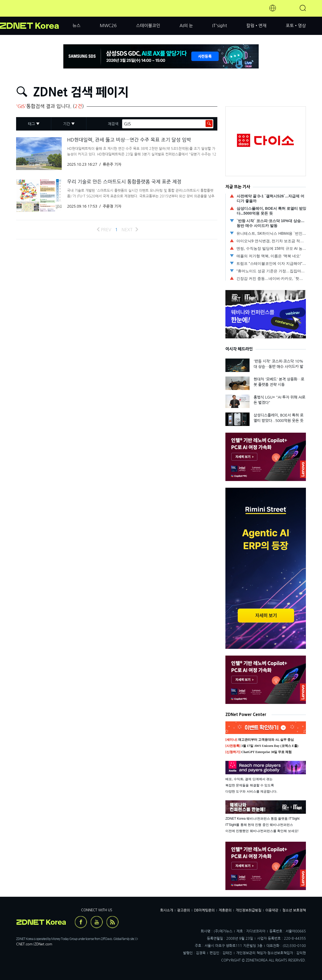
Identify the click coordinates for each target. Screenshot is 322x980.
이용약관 (272, 910)
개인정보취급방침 (248, 910)
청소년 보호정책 (294, 910)
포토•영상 (296, 26)
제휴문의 (225, 910)
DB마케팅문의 (204, 910)
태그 (31, 124)
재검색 (113, 124)
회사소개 (167, 910)
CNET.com (24, 944)
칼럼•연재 (256, 26)
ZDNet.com (43, 944)
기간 (67, 124)
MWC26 (108, 26)
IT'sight (220, 26)
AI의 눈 (186, 26)
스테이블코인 (148, 26)
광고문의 (184, 910)
